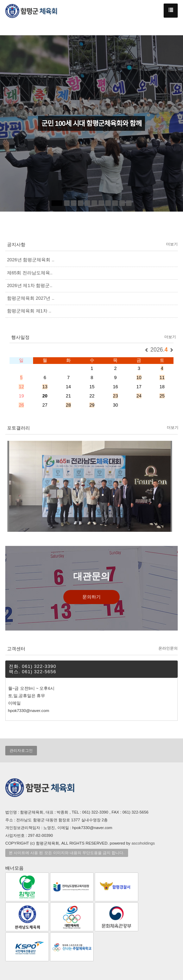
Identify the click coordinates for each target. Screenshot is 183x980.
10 (139, 378)
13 (45, 387)
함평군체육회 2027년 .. (31, 298)
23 (115, 396)
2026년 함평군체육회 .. (31, 260)
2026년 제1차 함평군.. (30, 285)
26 (21, 405)
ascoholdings (143, 843)
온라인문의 (168, 648)
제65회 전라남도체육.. (30, 273)
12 (21, 387)
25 (162, 396)
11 (162, 378)
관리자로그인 (21, 750)
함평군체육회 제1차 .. (29, 311)
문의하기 (91, 597)
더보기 (172, 244)
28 (68, 405)
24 (139, 396)
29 (92, 405)
